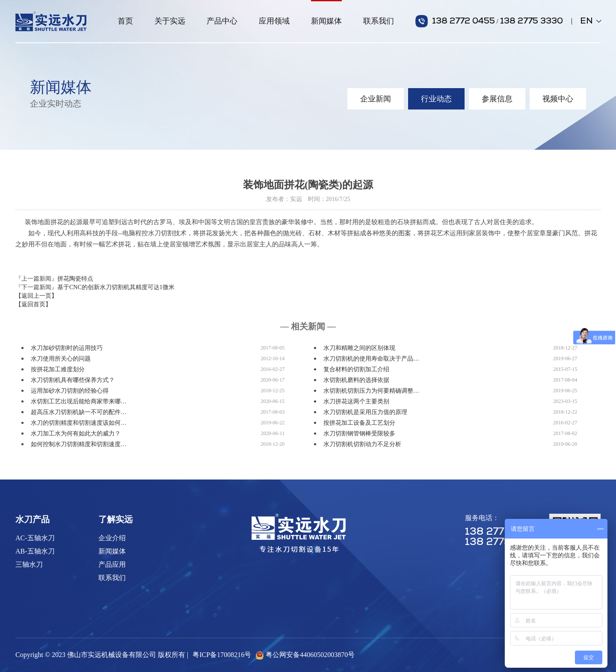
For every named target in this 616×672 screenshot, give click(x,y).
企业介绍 (112, 538)
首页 (125, 21)
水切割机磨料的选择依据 (356, 380)
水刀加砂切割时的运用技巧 (67, 348)
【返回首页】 (33, 304)
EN (590, 21)
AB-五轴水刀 (35, 551)
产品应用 (112, 564)
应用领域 (274, 21)
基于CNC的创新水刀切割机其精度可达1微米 (116, 287)
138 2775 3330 (532, 21)
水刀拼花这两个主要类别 (356, 401)
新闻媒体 (326, 21)
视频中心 (558, 99)
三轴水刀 (29, 564)
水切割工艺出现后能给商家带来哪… (79, 401)
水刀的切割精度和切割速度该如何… (79, 423)
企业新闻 (376, 99)
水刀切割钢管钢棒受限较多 (359, 434)
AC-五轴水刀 (35, 538)
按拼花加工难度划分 (58, 369)
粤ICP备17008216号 (222, 655)
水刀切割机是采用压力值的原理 (365, 412)
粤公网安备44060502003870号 (310, 655)
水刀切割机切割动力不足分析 (362, 444)
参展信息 (497, 99)
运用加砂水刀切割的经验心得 (70, 391)
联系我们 (379, 21)
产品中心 (222, 21)
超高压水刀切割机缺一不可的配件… (79, 412)
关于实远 (170, 21)
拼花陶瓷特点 (75, 279)
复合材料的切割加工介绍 (356, 369)
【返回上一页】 (36, 296)
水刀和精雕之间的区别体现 (359, 348)
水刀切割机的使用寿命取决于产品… (371, 359)
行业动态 (436, 99)
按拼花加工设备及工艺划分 (359, 423)
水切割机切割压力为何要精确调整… (371, 391)
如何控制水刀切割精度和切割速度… (79, 444)
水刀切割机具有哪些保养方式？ (73, 380)
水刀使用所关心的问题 (61, 359)
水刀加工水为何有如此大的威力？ (76, 434)
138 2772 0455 (463, 21)
